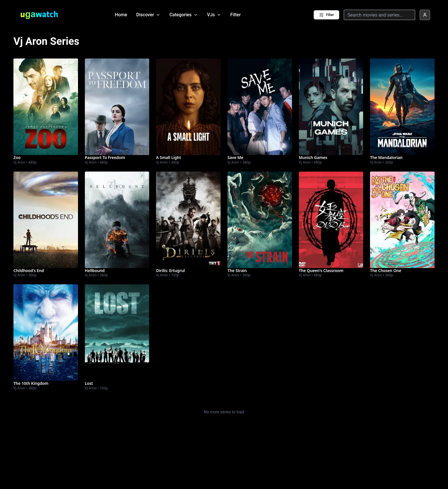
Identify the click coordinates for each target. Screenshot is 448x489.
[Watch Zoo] (46, 107)
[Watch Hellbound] (117, 220)
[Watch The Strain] (260, 220)
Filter (236, 15)
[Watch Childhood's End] (46, 220)
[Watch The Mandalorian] (402, 107)
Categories (184, 15)
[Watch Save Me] (260, 107)
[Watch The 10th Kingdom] (46, 333)
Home (121, 15)
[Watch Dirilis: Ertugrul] (188, 220)
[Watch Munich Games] (331, 107)
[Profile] (425, 15)
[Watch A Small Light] (188, 107)
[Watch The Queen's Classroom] (331, 220)
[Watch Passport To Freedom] (117, 107)
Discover (148, 15)
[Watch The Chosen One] (402, 220)
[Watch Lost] (117, 333)
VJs (214, 15)
